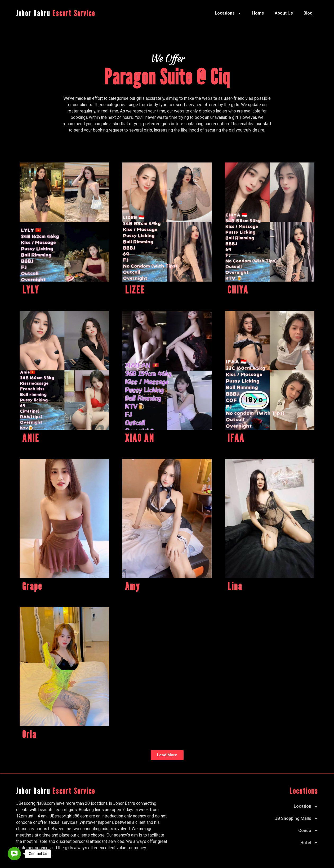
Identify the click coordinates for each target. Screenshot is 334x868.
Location (306, 806)
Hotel (309, 843)
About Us (284, 13)
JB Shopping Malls (297, 819)
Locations (228, 13)
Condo (308, 831)
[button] (167, 755)
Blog (308, 13)
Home (258, 13)
